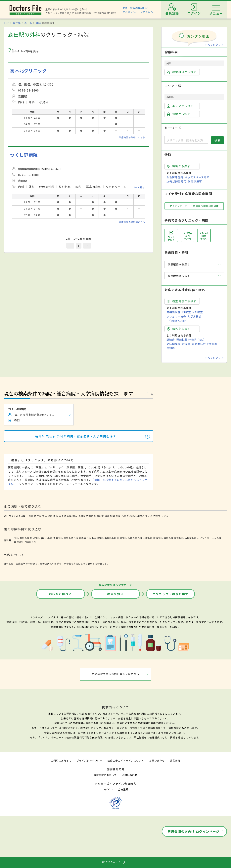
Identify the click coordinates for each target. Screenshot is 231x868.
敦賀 (31, 516)
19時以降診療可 (176, 181)
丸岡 (124, 516)
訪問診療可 (195, 181)
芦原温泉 (132, 516)
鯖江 (75, 516)
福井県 (17, 23)
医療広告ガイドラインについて (126, 760)
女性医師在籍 (175, 177)
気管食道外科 (71, 538)
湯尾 (50, 516)
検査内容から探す (182, 301)
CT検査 (186, 312)
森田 (113, 516)
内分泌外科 (30, 542)
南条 (56, 516)
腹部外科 (179, 538)
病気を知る (116, 594)
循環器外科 (111, 538)
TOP (7, 23)
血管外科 (19, 542)
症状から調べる (61, 594)
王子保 (63, 516)
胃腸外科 (58, 538)
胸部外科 (168, 538)
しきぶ (165, 516)
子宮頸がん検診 (176, 321)
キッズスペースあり (197, 177)
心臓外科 (148, 538)
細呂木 (141, 516)
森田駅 (28, 23)
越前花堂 (99, 516)
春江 (118, 516)
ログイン (108, 789)
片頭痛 (171, 348)
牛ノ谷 (149, 516)
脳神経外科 (98, 538)
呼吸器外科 (85, 538)
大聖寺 (157, 516)
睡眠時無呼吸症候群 (205, 344)
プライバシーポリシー (89, 760)
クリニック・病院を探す (170, 594)
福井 (107, 516)
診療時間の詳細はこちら (132, 137)
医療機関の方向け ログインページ (193, 831)
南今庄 (38, 516)
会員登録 (123, 789)
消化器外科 (47, 538)
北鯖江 (82, 516)
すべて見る (139, 187)
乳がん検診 (195, 316)
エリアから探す (180, 106)
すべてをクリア (214, 45)
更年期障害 (173, 344)
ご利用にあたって (61, 760)
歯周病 (186, 344)
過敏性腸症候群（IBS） (191, 340)
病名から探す (179, 329)
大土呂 (90, 516)
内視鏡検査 (173, 312)
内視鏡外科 (191, 538)
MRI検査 (198, 312)
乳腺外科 (122, 538)
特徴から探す (179, 166)
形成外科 (35, 538)
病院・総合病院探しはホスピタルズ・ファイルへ (138, 10)
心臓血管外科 (135, 538)
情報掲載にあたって (105, 775)
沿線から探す (179, 114)
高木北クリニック (28, 71)
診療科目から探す (182, 72)
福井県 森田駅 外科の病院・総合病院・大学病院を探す (76, 436)
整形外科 (24, 538)
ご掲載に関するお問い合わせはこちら (116, 674)
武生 (69, 516)
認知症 (171, 340)
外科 (38, 23)
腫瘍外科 (158, 538)
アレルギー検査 (176, 316)
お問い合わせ (157, 760)
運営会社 (175, 760)
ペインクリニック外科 (209, 538)
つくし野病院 (24, 155)
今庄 (45, 516)
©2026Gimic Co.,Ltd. (115, 862)
